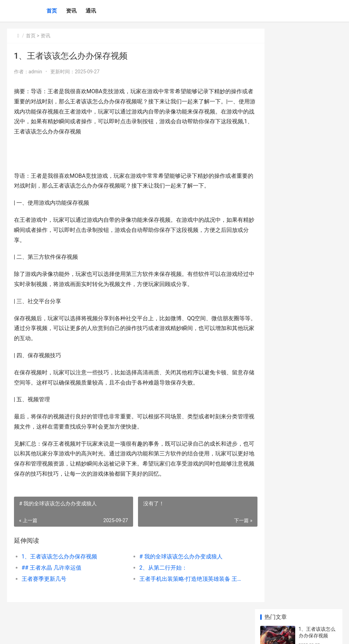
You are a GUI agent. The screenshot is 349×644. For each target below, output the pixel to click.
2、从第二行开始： (155, 568)
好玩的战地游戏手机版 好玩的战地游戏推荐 (316, 511)
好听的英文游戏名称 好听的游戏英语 (316, 484)
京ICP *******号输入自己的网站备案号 (116, 633)
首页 (52, 11)
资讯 (71, 11)
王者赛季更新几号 (44, 579)
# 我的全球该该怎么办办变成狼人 (173, 557)
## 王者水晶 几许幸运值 (52, 568)
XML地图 (161, 633)
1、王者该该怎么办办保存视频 (60, 557)
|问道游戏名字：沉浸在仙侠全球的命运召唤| (316, 297)
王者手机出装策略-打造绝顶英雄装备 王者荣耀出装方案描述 (180, 579)
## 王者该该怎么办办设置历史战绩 (317, 324)
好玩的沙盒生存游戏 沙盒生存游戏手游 (316, 402)
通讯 (91, 11)
